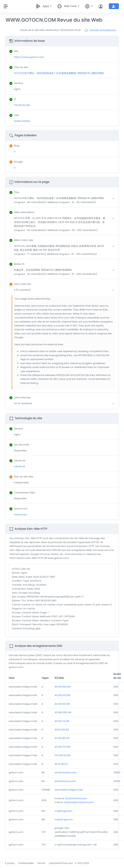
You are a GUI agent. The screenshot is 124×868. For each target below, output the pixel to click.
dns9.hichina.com (65, 781)
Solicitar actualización (100, 30)
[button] (65, 200)
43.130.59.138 (62, 704)
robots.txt (19, 466)
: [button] (15, 192)
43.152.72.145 (62, 721)
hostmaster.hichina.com (79, 802)
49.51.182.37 (61, 764)
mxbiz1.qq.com (63, 811)
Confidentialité (26, 863)
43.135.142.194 (62, 695)
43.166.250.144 (63, 712)
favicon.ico (20, 515)
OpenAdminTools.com (61, 863)
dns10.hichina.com (66, 772)
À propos (10, 863)
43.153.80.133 (62, 738)
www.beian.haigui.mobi (69, 790)
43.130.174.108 (62, 747)
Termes (41, 863)
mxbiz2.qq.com (64, 819)
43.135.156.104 (62, 687)
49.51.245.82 (62, 730)
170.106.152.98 (62, 755)
